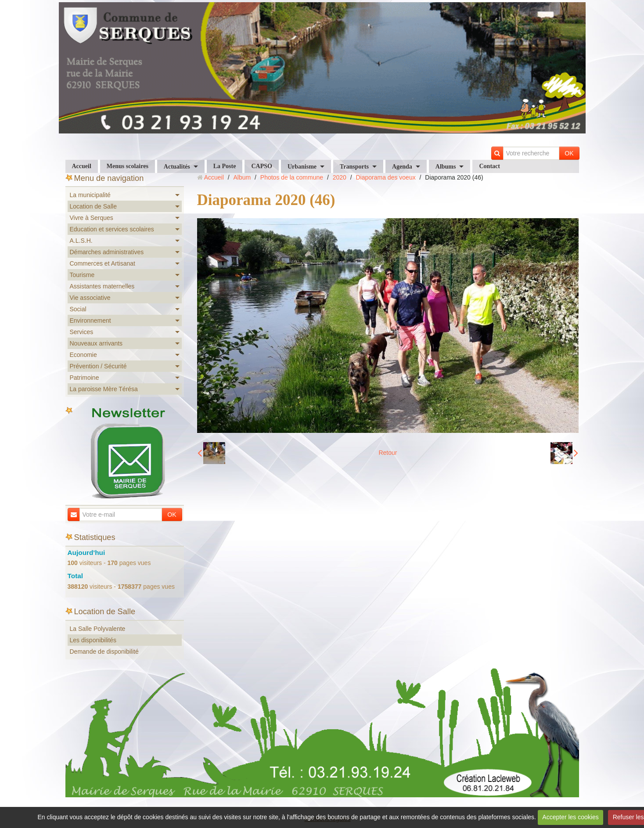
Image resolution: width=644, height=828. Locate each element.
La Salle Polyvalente (98, 629)
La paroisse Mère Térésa (104, 389)
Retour (388, 453)
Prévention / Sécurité (98, 366)
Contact (489, 166)
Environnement (90, 320)
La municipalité (90, 195)
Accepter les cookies (570, 817)
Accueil (82, 166)
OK (569, 153)
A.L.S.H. (81, 241)
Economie (83, 355)
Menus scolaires (128, 166)
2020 (340, 177)
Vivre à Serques (92, 218)
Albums (446, 167)
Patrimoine (85, 378)
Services (82, 332)
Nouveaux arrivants (96, 343)
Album (242, 177)
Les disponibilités (93, 640)
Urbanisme (302, 167)
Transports (354, 167)
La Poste (225, 166)
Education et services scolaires (112, 229)
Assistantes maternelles (102, 286)
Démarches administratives (107, 252)
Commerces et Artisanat (103, 263)
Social (78, 309)
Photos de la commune (292, 177)
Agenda (402, 167)
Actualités (177, 167)
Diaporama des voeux (386, 177)
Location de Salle (93, 206)
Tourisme (82, 275)
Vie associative (90, 298)
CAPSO (261, 166)
